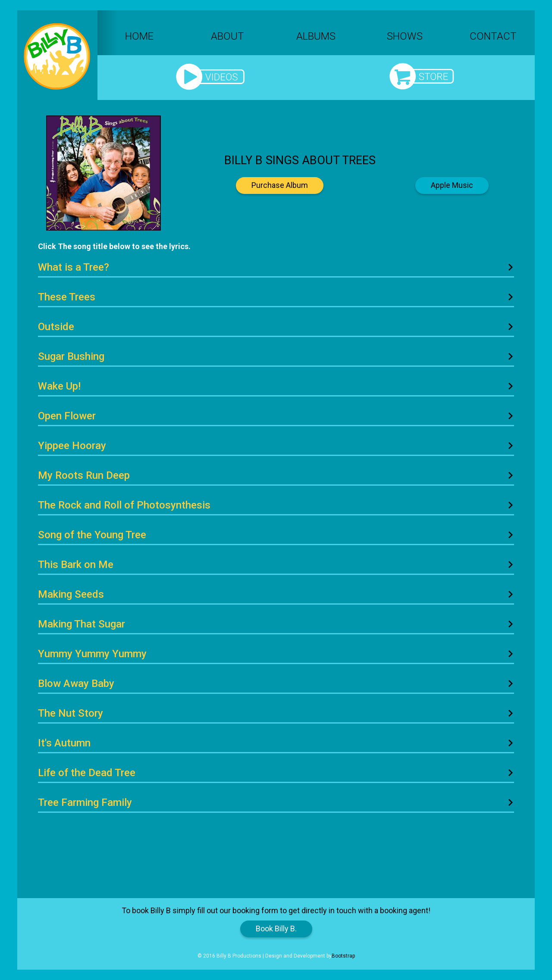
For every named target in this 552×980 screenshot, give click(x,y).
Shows (405, 36)
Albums (316, 36)
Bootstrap (343, 956)
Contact (493, 36)
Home (139, 36)
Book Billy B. (276, 929)
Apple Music (452, 185)
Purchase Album (280, 185)
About (227, 36)
